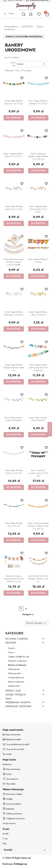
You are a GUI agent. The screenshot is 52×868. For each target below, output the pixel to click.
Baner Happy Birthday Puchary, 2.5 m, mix (14, 472)
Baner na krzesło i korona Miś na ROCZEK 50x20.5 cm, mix (14, 579)
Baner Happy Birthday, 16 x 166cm (38, 261)
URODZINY (11, 643)
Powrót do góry (36, 623)
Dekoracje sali (14, 669)
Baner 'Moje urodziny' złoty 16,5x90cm (38, 419)
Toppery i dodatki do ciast (19, 657)
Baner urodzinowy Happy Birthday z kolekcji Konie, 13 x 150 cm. (38, 526)
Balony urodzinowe (16, 682)
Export (8, 699)
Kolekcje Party (14, 686)
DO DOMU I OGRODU (17, 639)
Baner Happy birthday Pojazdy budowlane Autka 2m (14, 368)
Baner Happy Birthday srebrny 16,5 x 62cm (14, 208)
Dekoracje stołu (14, 673)
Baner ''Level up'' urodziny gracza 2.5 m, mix (38, 473)
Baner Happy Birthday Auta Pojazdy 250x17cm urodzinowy (38, 368)
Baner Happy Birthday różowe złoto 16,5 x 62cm (38, 209)
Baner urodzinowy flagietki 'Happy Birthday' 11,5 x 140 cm (38, 156)
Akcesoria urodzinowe (17, 661)
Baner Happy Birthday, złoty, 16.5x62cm (38, 313)
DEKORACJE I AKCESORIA (18, 706)
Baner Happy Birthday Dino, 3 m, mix (14, 525)
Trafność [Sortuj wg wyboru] (31, 64)
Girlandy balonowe (16, 678)
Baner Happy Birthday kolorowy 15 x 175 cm (14, 102)
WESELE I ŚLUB (13, 691)
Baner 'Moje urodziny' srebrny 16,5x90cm (14, 419)
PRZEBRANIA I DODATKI (18, 703)
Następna (28, 615)
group (21, 864)
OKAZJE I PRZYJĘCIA (16, 695)
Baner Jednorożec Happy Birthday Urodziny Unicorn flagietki (14, 262)
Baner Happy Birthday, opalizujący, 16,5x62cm (14, 313)
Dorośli (11, 648)
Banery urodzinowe (17, 665)
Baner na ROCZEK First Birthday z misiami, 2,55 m (38, 579)
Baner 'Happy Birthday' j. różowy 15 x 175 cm (14, 155)
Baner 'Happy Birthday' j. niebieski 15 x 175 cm (38, 102)
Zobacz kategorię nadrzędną (24, 37)
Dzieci (11, 652)
